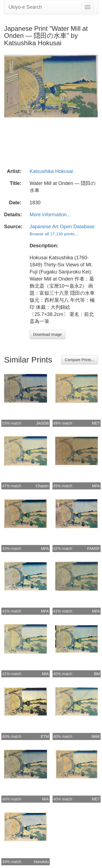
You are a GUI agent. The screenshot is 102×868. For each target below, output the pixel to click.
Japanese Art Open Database (62, 227)
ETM (45, 736)
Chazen (42, 486)
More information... (50, 215)
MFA (96, 486)
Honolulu (41, 862)
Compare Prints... (80, 360)
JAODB (43, 423)
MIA (46, 674)
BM (97, 674)
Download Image (47, 334)
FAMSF (93, 549)
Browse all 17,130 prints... (54, 234)
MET (96, 423)
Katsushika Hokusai (51, 171)
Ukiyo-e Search (25, 7)
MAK (96, 736)
